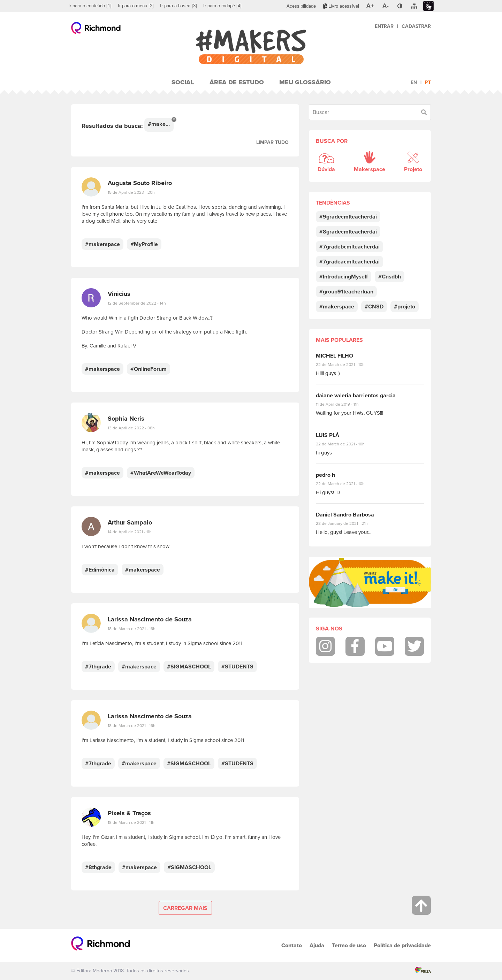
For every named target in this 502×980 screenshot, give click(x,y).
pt (428, 82)
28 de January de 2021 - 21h (347, 523)
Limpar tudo (272, 142)
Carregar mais (185, 908)
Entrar (384, 26)
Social (183, 82)
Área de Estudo (237, 82)
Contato (292, 945)
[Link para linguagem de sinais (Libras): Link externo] (428, 6)
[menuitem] (90, 6)
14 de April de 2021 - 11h (130, 532)
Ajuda (317, 945)
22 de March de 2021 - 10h (346, 365)
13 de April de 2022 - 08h (131, 428)
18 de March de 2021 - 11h (131, 822)
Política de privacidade (402, 945)
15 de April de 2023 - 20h (131, 192)
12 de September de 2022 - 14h (137, 303)
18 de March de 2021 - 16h (132, 629)
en (414, 82)
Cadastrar (416, 26)
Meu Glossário (305, 82)
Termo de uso (349, 945)
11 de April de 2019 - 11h (342, 404)
